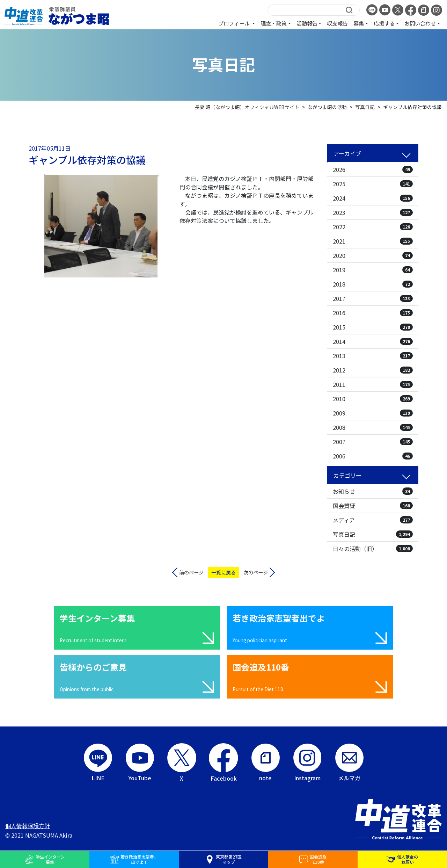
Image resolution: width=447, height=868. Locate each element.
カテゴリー (347, 475)
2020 (373, 255)
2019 (373, 270)
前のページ (191, 572)
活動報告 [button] (307, 23)
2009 (373, 413)
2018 (373, 284)
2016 (373, 313)
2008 (373, 427)
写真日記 (373, 534)
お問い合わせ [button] (420, 23)
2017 (373, 298)
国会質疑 (373, 506)
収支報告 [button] (337, 23)
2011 (373, 384)
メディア (373, 520)
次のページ (256, 572)
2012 (373, 370)
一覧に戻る (223, 572)
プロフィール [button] (235, 23)
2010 (373, 399)
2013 (373, 356)
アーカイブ (347, 153)
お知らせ (373, 491)
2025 (373, 184)
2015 (373, 327)
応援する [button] (384, 23)
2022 (373, 227)
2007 (373, 442)
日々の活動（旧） (373, 549)
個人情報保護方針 (28, 826)
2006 (373, 456)
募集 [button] (359, 23)
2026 (373, 169)
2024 (373, 198)
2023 (373, 212)
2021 (373, 241)
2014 (373, 341)
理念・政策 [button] (274, 23)
